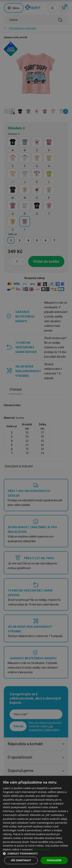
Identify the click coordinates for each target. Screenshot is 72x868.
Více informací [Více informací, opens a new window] (42, 850)
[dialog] (36, 822)
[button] (36, 853)
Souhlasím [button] (54, 860)
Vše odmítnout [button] (21, 860)
